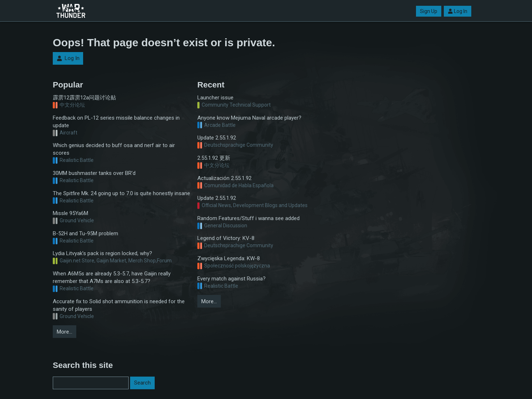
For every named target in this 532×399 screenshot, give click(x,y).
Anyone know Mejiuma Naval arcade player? (249, 118)
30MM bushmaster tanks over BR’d (94, 173)
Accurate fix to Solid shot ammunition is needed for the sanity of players (119, 305)
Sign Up (429, 11)
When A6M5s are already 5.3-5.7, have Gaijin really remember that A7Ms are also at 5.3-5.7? (112, 277)
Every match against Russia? (231, 279)
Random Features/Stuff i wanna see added (248, 218)
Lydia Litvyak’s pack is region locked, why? (102, 253)
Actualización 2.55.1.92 (224, 178)
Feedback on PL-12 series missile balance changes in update (116, 122)
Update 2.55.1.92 (217, 138)
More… (65, 332)
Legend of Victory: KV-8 (226, 238)
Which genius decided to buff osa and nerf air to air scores (114, 149)
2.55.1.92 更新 (214, 158)
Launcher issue (215, 98)
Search (142, 383)
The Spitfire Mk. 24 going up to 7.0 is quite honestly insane (121, 193)
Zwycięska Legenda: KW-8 (229, 258)
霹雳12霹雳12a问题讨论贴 (84, 98)
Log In (458, 11)
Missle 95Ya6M (70, 213)
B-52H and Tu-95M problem (85, 233)
